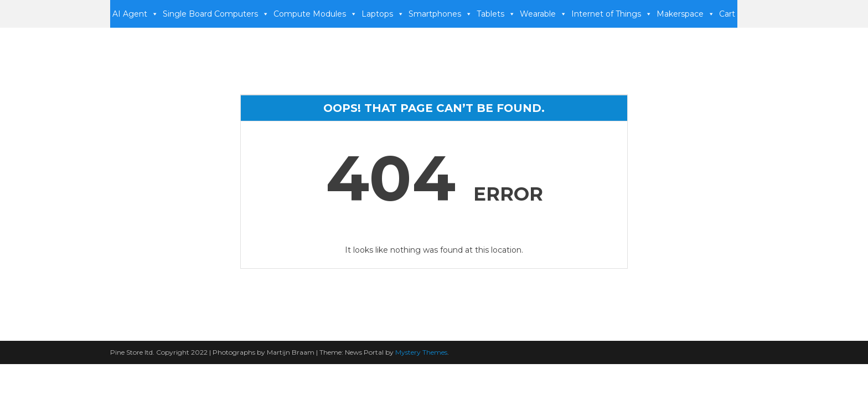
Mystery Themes (421, 352)
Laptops (383, 14)
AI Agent (135, 14)
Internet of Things (612, 14)
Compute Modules (315, 14)
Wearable (543, 14)
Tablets (496, 14)
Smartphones (440, 14)
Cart (727, 14)
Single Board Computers (216, 14)
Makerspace (686, 14)
